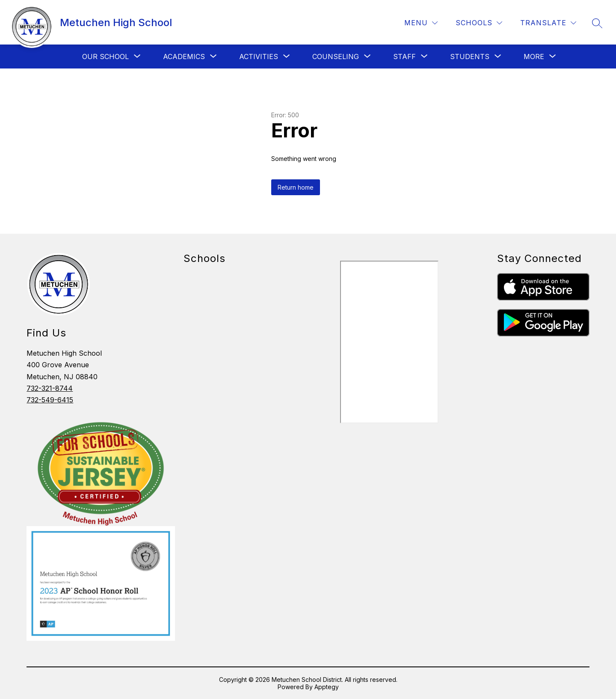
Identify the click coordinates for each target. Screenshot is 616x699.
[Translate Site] (548, 23)
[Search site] (597, 23)
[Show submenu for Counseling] (336, 57)
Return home (296, 187)
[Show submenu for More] (534, 57)
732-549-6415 (50, 400)
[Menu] (421, 23)
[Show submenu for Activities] (259, 57)
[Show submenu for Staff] (404, 57)
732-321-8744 (50, 388)
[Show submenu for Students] (470, 57)
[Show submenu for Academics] (184, 57)
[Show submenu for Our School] (105, 57)
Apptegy (327, 687)
